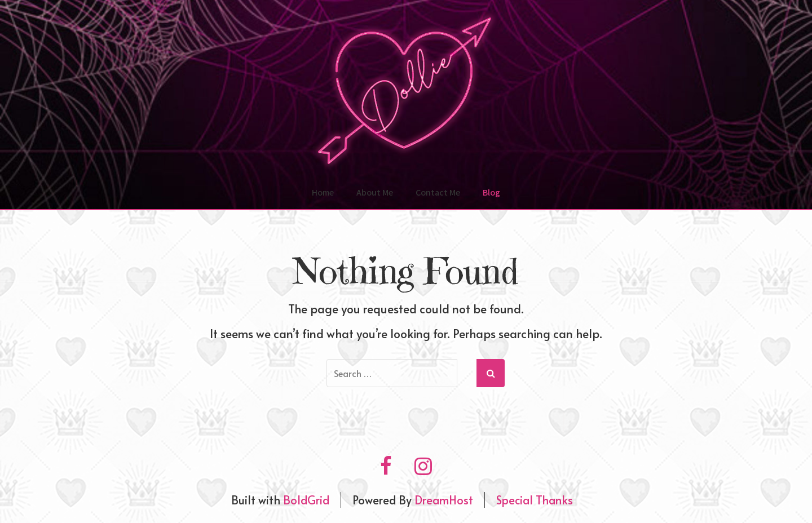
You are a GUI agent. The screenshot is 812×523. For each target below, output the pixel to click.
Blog (491, 192)
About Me (375, 192)
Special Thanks (535, 500)
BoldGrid (306, 500)
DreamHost (444, 500)
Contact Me (438, 192)
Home (323, 192)
